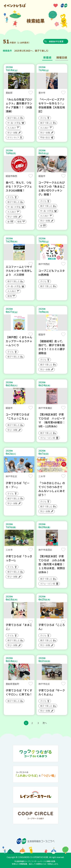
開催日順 (62, 57)
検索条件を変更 (57, 41)
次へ (45, 723)
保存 (31, 93)
